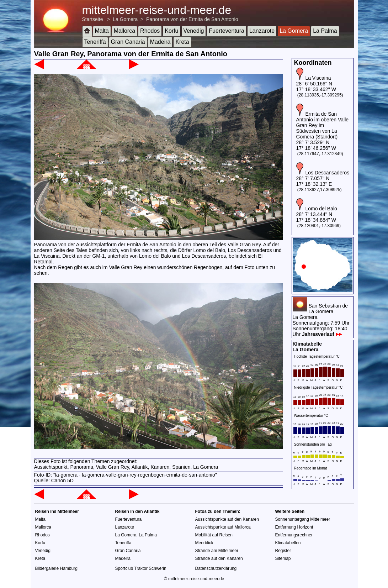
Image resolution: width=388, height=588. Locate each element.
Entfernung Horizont (294, 527)
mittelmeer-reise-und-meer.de (157, 10)
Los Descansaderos (327, 173)
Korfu (171, 31)
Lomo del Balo (321, 209)
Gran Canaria (128, 42)
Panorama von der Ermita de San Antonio (192, 19)
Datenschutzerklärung (216, 568)
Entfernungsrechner (294, 535)
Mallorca (124, 31)
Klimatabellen (288, 543)
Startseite (93, 19)
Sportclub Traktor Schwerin (141, 568)
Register (283, 551)
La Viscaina (318, 78)
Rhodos (150, 31)
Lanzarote (262, 31)
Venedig (194, 31)
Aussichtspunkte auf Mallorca (223, 527)
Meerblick (204, 543)
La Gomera (125, 19)
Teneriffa (95, 42)
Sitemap (283, 558)
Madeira (160, 42)
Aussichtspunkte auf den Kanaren (227, 519)
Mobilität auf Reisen (214, 535)
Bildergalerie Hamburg (56, 568)
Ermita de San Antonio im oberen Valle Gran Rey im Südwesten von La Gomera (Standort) (323, 125)
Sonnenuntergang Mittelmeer (303, 519)
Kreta (182, 42)
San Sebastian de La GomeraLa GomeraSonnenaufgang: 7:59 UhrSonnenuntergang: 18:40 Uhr (321, 320)
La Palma (325, 31)
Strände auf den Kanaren (219, 558)
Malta (102, 31)
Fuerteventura (227, 31)
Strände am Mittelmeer (217, 551)
